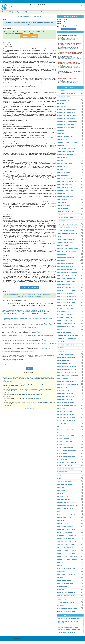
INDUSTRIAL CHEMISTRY (65, 393)
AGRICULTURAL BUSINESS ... (67, 109)
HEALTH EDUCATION (64, 363)
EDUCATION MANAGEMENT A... (68, 266)
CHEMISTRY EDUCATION (65, 197)
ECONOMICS (61, 254)
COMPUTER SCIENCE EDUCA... (67, 224)
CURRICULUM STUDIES (65, 242)
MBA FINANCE (62, 460)
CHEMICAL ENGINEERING (66, 191)
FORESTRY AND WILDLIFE (66, 327)
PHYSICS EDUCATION (64, 496)
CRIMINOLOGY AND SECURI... (67, 233)
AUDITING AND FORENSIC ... (67, 151)
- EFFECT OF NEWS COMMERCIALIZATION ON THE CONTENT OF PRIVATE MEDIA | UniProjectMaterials (41, 638)
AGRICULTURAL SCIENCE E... (67, 127)
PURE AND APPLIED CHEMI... (67, 530)
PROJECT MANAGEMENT (66, 508)
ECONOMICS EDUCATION (66, 257)
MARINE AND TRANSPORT (66, 436)
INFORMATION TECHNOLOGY (67, 406)
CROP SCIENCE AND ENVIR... (67, 239)
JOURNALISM (62, 424)
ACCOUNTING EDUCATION (66, 94)
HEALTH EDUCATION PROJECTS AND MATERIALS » (72, 68)
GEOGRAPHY (62, 342)
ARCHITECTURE (63, 145)
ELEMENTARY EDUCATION (66, 282)
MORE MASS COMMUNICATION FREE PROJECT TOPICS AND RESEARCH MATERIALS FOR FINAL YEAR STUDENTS (30, 295)
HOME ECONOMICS (64, 378)
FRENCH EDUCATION (64, 333)
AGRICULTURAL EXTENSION (67, 118)
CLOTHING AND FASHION (66, 212)
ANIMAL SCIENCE (63, 139)
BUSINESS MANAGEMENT (66, 188)
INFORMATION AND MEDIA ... (67, 402)
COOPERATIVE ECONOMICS (66, 230)
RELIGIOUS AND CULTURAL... (67, 539)
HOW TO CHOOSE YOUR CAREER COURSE (69, 619)
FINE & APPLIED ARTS (65, 315)
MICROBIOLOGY (63, 472)
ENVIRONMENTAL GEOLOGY (67, 300)
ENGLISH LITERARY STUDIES (67, 291)
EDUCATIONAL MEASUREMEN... (68, 272)
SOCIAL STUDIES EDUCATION (67, 557)
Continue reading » (17, 315)
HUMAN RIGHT (62, 387)
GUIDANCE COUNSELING (66, 354)
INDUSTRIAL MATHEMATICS (66, 396)
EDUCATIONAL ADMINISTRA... (67, 269)
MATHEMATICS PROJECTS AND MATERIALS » (70, 83)
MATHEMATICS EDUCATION (66, 457)
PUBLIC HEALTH (63, 520)
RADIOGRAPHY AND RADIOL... (67, 536)
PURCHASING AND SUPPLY (66, 526)
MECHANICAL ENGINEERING (67, 463)
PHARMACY (61, 487)
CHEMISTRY (61, 194)
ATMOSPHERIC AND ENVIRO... (67, 148)
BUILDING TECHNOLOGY (65, 179)
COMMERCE (61, 215)
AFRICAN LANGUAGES (65, 106)
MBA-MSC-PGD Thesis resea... (67, 608)
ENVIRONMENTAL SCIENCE (66, 303)
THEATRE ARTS (62, 587)
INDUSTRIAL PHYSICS (65, 399)
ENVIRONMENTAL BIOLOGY (66, 294)
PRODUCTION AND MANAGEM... (68, 505)
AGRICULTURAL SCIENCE (66, 124)
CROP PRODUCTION (64, 236)
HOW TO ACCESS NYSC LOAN (65, 625)
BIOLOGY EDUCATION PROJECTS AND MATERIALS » (72, 59)
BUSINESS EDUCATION (65, 185)
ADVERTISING (62, 103)
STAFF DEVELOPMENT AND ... (67, 569)
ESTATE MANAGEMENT (65, 306)
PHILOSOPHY (62, 490)
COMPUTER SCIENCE (64, 221)
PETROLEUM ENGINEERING (66, 484)
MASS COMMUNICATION (65, 448)
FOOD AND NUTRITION (65, 321)
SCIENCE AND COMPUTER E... (67, 542)
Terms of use (72, 638)
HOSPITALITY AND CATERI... (66, 381)
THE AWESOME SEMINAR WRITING (67, 632)
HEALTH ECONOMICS (64, 360)
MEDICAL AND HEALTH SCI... (67, 466)
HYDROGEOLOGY (63, 390)
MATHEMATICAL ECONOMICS (67, 451)
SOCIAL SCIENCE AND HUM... (67, 554)
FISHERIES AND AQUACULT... (67, 318)
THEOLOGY (61, 590)
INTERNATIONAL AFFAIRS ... (67, 415)
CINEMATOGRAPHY (64, 206)
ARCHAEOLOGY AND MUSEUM (67, 142)
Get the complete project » (29, 36)
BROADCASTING (63, 176)
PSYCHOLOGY (62, 511)
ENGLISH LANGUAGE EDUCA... (67, 288)
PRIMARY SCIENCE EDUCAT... (67, 502)
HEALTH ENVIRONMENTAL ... (67, 366)
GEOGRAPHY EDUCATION (66, 345)
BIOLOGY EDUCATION (65, 164)
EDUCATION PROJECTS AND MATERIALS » (70, 49)
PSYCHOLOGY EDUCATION (66, 514)
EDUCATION (61, 260)
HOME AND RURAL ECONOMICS (68, 375)
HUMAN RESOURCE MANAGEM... (68, 384)
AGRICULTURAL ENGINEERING (67, 115)
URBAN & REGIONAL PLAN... (67, 596)
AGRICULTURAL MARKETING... (67, 121)
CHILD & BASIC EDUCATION (66, 200)
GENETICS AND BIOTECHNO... (67, 339)
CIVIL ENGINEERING (64, 209)
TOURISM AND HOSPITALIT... (67, 593)
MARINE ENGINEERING (65, 442)
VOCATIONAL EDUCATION (66, 602)
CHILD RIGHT (62, 203)
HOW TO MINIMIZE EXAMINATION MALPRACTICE (70, 627)
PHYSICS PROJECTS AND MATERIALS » (69, 40)
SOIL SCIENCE (62, 563)
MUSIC (60, 475)
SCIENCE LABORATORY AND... (67, 545)
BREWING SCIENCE (64, 173)
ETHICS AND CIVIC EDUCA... (66, 309)
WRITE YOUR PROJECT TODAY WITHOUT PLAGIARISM (68, 622)
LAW (59, 427)
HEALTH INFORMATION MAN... (67, 369)
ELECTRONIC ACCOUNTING (66, 278)
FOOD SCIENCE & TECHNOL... (67, 324)
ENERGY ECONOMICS (64, 285)
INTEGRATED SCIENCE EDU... (67, 412)
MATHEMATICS (62, 454)
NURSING (60, 478)
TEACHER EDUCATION (65, 581)
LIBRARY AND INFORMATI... (66, 430)
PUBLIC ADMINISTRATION (66, 517)
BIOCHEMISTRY (62, 158)
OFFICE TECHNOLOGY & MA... (67, 481)
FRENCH (60, 330)
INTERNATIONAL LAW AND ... (67, 418)
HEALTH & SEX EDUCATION (66, 357)
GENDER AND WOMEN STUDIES (68, 336)
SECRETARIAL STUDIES (65, 548)
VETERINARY (62, 599)
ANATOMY (61, 133)
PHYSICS (60, 493)
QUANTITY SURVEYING (65, 532)
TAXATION (61, 578)
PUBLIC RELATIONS (64, 523)
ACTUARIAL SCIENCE (64, 97)
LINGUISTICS (62, 433)
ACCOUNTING (62, 91)
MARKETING (61, 445)
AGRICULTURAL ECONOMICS (67, 112)
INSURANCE (61, 409)
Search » (29, 368)
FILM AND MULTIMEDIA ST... (66, 312)
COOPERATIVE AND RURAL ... (67, 227)
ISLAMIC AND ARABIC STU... (67, 421)
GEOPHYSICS (62, 351)
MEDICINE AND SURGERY (66, 469)
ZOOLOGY (61, 605)
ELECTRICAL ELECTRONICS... (67, 275)
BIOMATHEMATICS (63, 167)
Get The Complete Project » (29, 287)
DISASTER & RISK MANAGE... (67, 251)
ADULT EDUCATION (64, 100)
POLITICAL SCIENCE (64, 499)
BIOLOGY (60, 161)
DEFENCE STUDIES (64, 245)
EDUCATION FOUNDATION (66, 263)
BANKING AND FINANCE (65, 154)
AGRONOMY (61, 130)
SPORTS (60, 566)
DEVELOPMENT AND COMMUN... (68, 248)
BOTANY (60, 170)
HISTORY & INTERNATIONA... (67, 372)
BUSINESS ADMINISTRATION (67, 182)
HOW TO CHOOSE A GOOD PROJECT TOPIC (69, 630)
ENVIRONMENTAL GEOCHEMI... (67, 297)
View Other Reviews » (29, 409)
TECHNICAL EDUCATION (65, 584)
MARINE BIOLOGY (63, 439)
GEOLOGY (61, 348)
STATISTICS (61, 572)
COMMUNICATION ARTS (65, 218)
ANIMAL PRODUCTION (65, 136)
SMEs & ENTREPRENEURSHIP (67, 551)
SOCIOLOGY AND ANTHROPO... (68, 560)
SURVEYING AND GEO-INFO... (67, 575)
